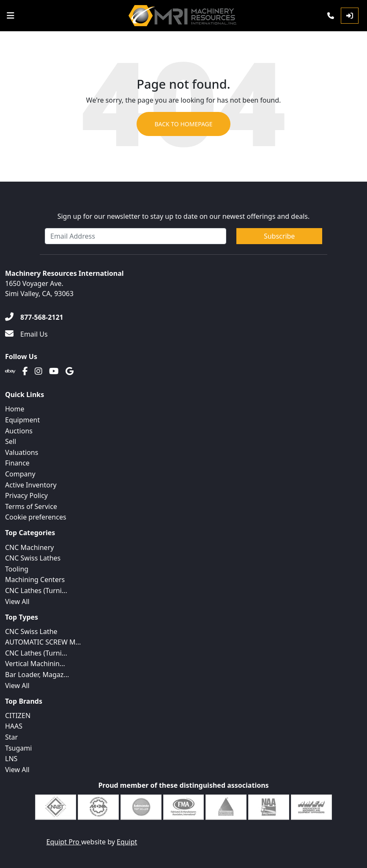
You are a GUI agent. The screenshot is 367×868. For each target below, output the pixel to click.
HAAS (14, 726)
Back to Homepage (183, 124)
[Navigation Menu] (11, 16)
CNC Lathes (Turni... (36, 590)
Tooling (17, 569)
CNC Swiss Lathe (31, 631)
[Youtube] (54, 371)
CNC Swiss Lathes (33, 558)
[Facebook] (25, 371)
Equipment (22, 420)
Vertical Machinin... (35, 664)
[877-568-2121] (34, 317)
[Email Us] (26, 334)
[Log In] (350, 16)
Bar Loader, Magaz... (37, 675)
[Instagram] (38, 371)
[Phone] (331, 16)
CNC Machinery (29, 547)
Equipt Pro (64, 842)
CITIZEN (18, 716)
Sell (11, 441)
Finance (17, 463)
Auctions (19, 431)
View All (17, 601)
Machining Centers (35, 580)
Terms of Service (31, 506)
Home (15, 409)
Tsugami (18, 748)
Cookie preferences (36, 517)
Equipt (127, 842)
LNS (11, 759)
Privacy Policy (26, 495)
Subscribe (279, 236)
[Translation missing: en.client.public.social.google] (70, 371)
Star (11, 737)
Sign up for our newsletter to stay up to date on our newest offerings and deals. (184, 216)
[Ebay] (10, 371)
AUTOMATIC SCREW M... (43, 642)
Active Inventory (31, 485)
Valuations (22, 452)
